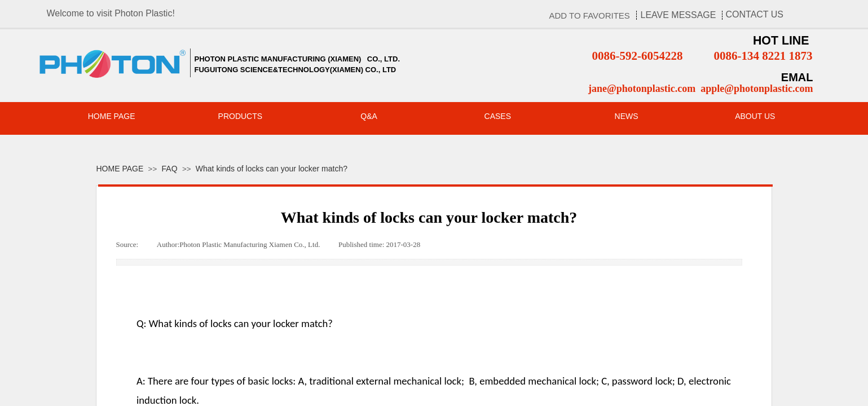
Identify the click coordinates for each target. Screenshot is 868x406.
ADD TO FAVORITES (590, 16)
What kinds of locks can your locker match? (272, 169)
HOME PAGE (120, 169)
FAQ (170, 169)
